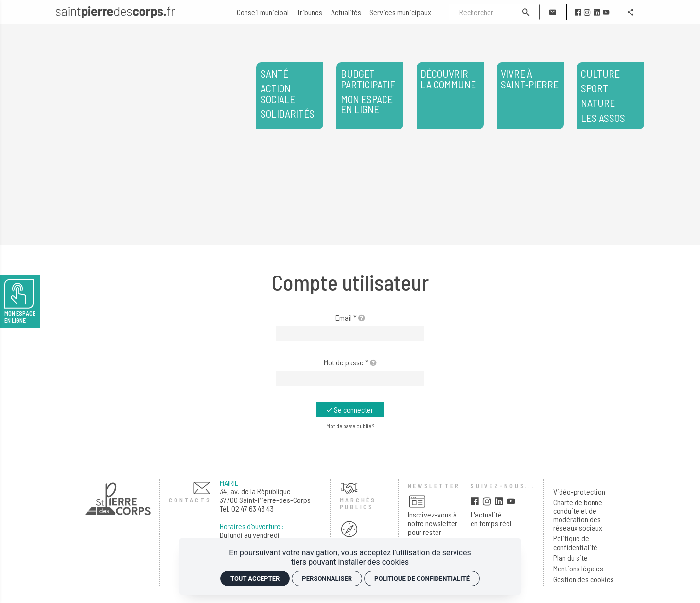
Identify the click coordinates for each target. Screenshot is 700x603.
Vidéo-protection (579, 492)
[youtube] (606, 12)
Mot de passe (350, 362)
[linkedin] (597, 12)
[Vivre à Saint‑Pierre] (530, 96)
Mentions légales (578, 569)
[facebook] (578, 12)
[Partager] (630, 12)
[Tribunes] (310, 12)
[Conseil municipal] (263, 12)
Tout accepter (255, 578)
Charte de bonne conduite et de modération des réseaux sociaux (578, 515)
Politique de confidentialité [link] (422, 578)
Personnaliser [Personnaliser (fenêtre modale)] (327, 578)
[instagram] (587, 12)
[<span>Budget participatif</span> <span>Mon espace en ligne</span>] (370, 96)
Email (350, 318)
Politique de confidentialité (575, 543)
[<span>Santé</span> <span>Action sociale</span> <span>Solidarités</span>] (290, 96)
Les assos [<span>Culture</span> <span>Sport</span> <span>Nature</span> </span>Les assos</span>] (610, 95)
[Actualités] (346, 12)
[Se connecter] (350, 410)
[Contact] (553, 12)
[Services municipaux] (400, 12)
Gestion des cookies (584, 579)
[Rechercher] (481, 12)
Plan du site (570, 558)
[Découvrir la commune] (450, 96)
